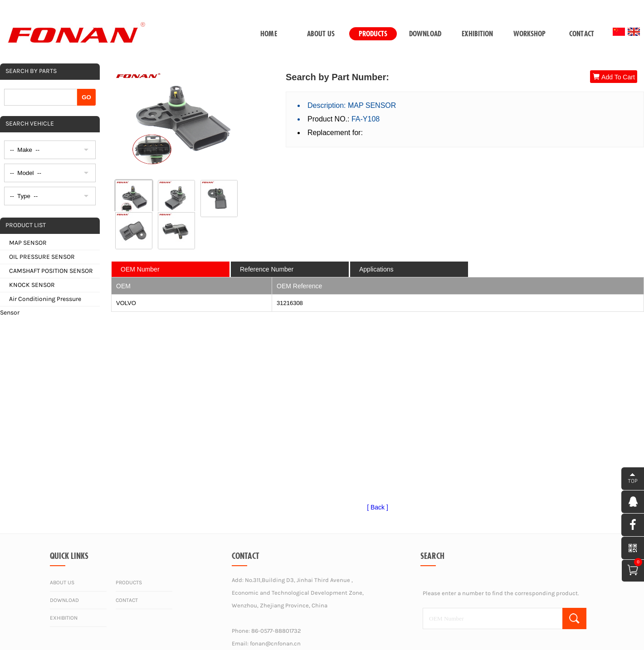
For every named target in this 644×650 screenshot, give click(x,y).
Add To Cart (614, 77)
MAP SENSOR (28, 243)
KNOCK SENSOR (32, 285)
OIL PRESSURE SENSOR (42, 257)
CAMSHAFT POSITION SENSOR (51, 271)
